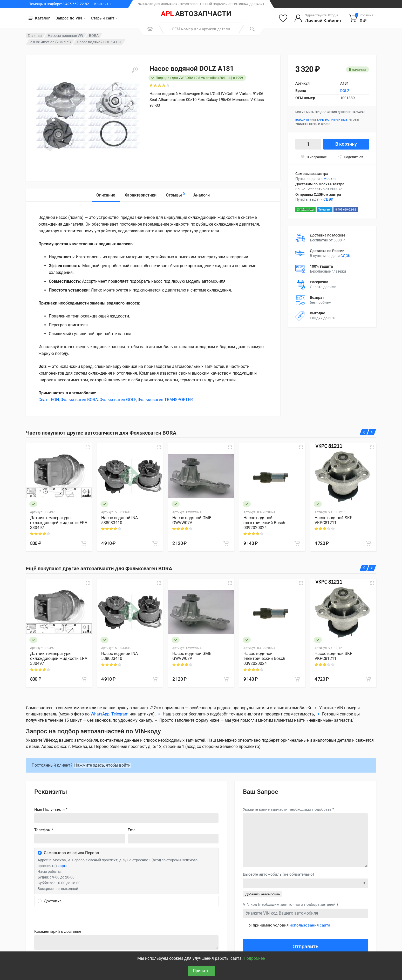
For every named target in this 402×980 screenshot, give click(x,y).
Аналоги (202, 195)
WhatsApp (305, 210)
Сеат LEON (49, 400)
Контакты (103, 4)
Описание (106, 195)
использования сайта (310, 925)
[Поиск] (252, 29)
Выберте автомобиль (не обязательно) (278, 874)
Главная (35, 36)
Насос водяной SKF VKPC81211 (333, 520)
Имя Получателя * (51, 809)
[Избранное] (283, 18)
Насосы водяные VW (65, 36)
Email (133, 830)
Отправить (305, 947)
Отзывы (175, 194)
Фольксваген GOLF (118, 400)
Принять (201, 971)
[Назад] (364, 432)
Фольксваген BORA (79, 400)
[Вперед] (372, 432)
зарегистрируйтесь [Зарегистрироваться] (332, 120)
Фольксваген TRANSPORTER (165, 400)
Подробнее (254, 958)
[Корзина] (361, 18)
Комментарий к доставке (58, 931)
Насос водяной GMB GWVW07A (192, 520)
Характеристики (141, 195)
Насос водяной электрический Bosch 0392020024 (264, 523)
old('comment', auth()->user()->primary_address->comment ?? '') (127, 942)
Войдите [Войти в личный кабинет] (302, 120)
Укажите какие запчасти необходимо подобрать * (288, 809)
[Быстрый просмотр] (88, 447)
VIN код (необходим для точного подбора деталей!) (290, 904)
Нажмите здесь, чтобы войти (102, 765)
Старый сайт (104, 18)
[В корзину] (84, 543)
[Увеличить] (135, 70)
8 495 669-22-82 (346, 210)
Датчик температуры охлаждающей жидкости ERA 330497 (59, 523)
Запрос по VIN (70, 18)
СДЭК (328, 199)
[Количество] (308, 144)
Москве (330, 179)
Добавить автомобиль (263, 894)
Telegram (325, 210)
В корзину (346, 144)
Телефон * (44, 830)
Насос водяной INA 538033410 (120, 520)
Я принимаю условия (290, 925)
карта (63, 866)
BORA (94, 36)
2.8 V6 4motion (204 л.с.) (50, 42)
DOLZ (345, 91)
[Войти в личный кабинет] (318, 18)
